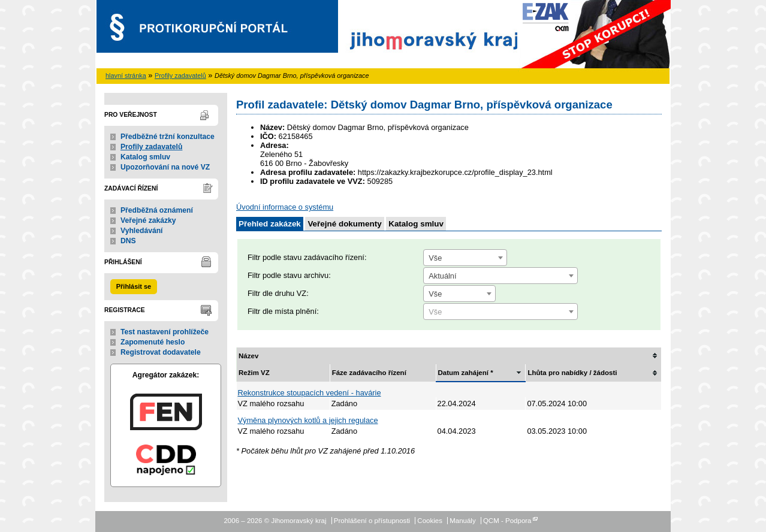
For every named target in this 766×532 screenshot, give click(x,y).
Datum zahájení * (466, 373)
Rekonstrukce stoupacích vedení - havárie (310, 393)
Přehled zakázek (270, 224)
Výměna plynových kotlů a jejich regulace (308, 420)
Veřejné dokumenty (344, 224)
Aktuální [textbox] (442, 276)
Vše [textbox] (435, 258)
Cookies (430, 521)
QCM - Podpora (507, 521)
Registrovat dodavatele (161, 352)
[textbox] (500, 312)
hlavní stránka (126, 75)
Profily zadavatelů (180, 75)
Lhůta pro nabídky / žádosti (572, 373)
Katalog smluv (145, 157)
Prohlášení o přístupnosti (372, 521)
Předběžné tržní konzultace (168, 137)
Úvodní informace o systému (285, 207)
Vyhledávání (142, 231)
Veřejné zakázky (148, 220)
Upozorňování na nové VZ (165, 167)
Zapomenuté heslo (153, 342)
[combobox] (465, 258)
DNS (128, 241)
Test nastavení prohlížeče (165, 332)
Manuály (463, 521)
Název (248, 356)
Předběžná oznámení (157, 210)
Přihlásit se (134, 286)
